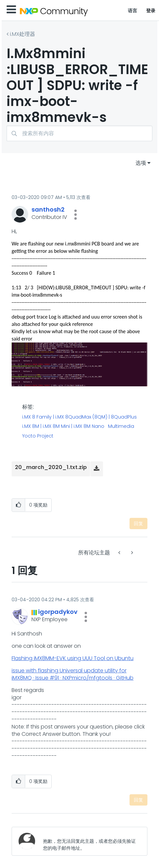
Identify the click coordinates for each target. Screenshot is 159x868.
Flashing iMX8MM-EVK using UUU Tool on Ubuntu (73, 658)
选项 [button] (141, 163)
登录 (151, 11)
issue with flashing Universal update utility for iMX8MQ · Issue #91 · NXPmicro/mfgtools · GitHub (73, 674)
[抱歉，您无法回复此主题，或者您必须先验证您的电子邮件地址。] (90, 841)
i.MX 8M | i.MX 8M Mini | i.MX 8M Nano (63, 427)
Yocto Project (38, 436)
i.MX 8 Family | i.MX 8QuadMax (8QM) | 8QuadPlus (79, 417)
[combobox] (79, 133)
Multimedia (121, 427)
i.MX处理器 (23, 34)
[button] (76, 215)
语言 (133, 11)
